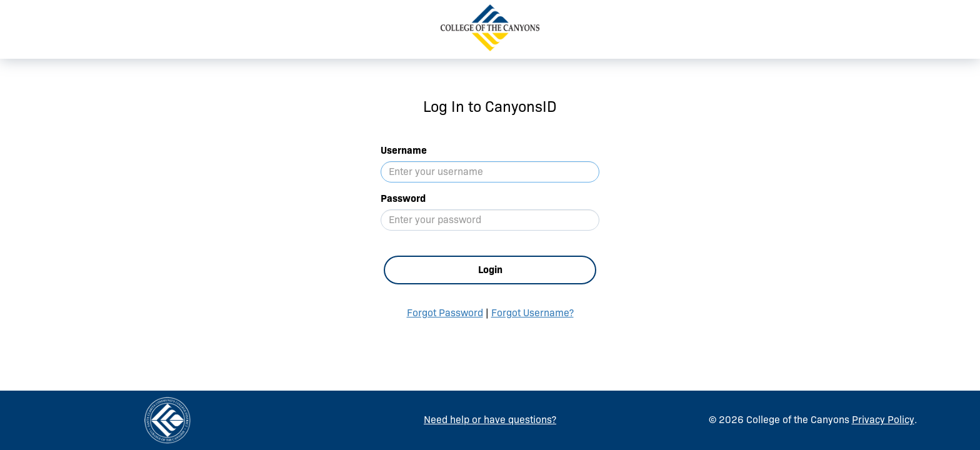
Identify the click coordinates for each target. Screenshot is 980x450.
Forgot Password (445, 313)
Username (404, 150)
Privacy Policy (883, 420)
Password (403, 198)
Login (490, 270)
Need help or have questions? (490, 420)
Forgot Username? (532, 313)
